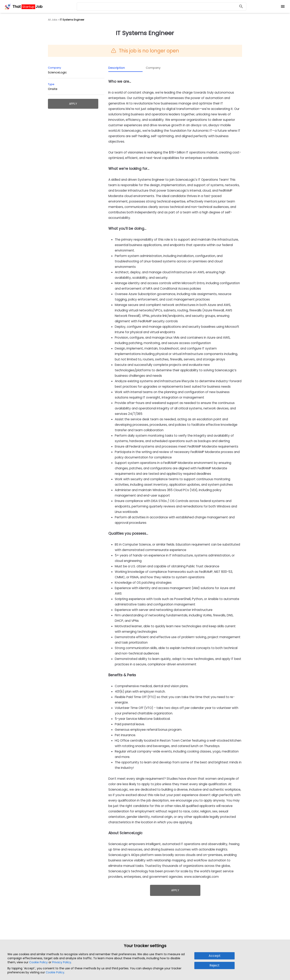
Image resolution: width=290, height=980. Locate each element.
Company (153, 68)
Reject (214, 965)
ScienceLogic (57, 72)
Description (117, 68)
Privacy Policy (62, 962)
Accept (215, 956)
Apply (73, 104)
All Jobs (53, 20)
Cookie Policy (38, 962)
